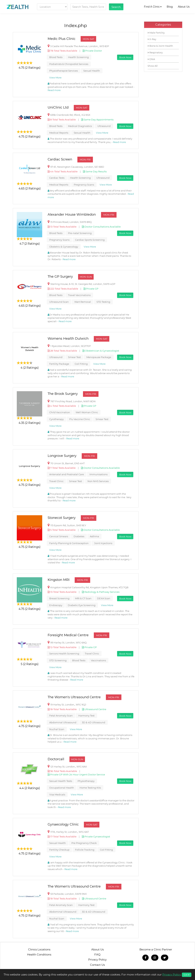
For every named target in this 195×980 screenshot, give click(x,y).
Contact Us (97, 965)
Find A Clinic (153, 7)
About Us (184, 7)
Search (116, 7)
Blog (170, 7)
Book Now (125, 57)
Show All (153, 66)
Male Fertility (156, 33)
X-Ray (152, 39)
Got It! (187, 975)
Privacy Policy (97, 960)
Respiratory (155, 52)
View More (55, 78)
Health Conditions (39, 954)
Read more (54, 90)
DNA (151, 59)
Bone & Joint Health (160, 46)
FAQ (97, 954)
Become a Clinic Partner (156, 949)
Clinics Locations (39, 949)
